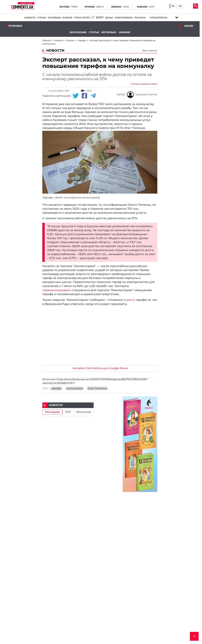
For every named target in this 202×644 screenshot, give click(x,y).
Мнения (67, 18)
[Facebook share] (84, 96)
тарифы (56, 388)
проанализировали (57, 290)
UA (180, 6)
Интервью (54, 18)
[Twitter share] (76, 96)
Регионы (140, 18)
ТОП (68, 412)
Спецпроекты (159, 18)
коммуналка (75, 388)
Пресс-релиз (82, 18)
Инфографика (124, 18)
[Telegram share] (93, 96)
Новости (30, 18)
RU (173, 6)
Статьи (42, 18)
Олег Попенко (97, 388)
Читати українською (144, 84)
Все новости (150, 51)
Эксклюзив (78, 32)
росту (131, 300)
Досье (109, 18)
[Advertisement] (100, 339)
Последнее (52, 412)
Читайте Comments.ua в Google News (100, 368)
